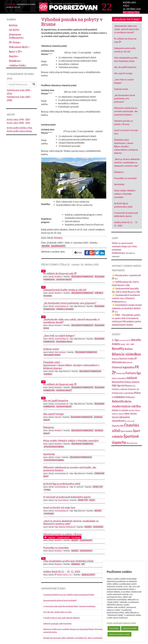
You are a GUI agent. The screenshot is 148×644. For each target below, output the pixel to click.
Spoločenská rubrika (54, 447)
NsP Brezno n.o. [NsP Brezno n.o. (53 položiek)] (128, 386)
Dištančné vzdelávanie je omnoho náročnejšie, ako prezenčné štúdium (126, 111)
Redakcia (15, 61)
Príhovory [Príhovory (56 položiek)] (130, 397)
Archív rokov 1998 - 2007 (18, 120)
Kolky (92, 500)
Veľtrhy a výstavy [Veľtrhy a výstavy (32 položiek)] (118, 414)
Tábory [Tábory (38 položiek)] (137, 410)
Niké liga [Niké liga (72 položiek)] (116, 386)
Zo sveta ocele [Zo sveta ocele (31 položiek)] (130, 421)
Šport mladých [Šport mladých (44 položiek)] (126, 431)
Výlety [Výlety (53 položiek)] (127, 414)
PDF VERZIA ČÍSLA (131, 12)
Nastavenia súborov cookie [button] (119, 634)
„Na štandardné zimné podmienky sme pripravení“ (125, 99)
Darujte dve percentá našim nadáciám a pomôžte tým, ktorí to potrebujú (73, 638)
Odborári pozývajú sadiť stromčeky (57, 624)
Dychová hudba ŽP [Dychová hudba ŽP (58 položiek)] (128, 358)
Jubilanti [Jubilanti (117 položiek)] (132, 378)
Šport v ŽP (16, 52)
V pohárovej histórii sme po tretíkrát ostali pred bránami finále (69, 595)
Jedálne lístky (17, 65)
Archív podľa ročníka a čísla (19, 128)
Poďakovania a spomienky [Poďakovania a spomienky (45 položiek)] (123, 393)
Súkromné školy (19, 47)
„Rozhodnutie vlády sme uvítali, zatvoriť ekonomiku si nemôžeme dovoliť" (127, 29)
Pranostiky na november (126, 178)
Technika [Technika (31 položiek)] (131, 411)
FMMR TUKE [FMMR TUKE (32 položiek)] (121, 374)
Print (78, 253)
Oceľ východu (60, 352)
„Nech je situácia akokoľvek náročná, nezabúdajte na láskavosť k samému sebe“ (127, 162)
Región (14, 56)
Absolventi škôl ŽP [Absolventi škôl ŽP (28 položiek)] (125, 340)
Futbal (47, 490)
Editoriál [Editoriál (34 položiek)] (129, 362)
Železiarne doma (64, 342)
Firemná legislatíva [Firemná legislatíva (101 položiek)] (123, 367)
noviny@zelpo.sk (61, 306)
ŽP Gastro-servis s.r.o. (63, 575)
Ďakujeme (119, 172)
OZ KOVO (14, 30)
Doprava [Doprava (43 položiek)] (115, 359)
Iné (83, 564)
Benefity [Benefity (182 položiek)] (118, 349)
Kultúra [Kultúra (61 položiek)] (128, 382)
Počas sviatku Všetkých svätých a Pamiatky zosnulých (125, 194)
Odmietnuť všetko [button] (130, 628)
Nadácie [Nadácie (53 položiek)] (136, 382)
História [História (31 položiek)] (115, 378)
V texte (58, 457)
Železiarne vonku (52, 355)
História (48, 374)
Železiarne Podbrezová (16, 36)
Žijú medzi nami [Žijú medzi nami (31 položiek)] (132, 443)
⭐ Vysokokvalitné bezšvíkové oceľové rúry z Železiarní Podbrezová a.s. (126, 298)
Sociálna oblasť (64, 280)
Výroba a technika (65, 309)
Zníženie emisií (121, 89)
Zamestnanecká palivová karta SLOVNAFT (60, 601)
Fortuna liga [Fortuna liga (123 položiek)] (133, 373)
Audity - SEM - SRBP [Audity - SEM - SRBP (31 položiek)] (127, 344)
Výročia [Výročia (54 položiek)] (115, 417)
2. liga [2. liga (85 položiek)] (115, 340)
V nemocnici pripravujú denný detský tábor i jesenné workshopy (69, 606)
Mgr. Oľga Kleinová (62, 371)
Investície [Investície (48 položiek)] (122, 378)
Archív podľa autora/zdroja (19, 131)
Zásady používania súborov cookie (121, 623)
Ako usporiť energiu (123, 73)
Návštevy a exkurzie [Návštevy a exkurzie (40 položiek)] (120, 389)
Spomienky (119, 184)
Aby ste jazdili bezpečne (125, 67)
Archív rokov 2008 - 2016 (18, 123)
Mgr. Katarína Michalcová (65, 527)
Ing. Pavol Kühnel (62, 500)
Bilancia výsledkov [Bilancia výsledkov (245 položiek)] (127, 354)
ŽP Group (15, 42)
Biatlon (13, 25)
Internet (58, 417)
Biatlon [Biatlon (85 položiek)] (129, 349)
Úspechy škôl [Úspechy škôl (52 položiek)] (118, 426)
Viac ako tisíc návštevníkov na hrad (57, 612)
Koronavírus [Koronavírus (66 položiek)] (118, 382)
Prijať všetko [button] (114, 628)
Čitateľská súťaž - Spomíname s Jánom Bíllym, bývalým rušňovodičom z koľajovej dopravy (126, 146)
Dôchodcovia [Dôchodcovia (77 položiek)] (119, 362)
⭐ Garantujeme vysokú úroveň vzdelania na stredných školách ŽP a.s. (127, 308)
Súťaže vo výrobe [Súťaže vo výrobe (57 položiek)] (120, 410)
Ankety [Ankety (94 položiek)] (116, 344)
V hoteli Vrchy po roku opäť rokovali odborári (62, 618)
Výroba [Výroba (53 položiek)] (133, 414)
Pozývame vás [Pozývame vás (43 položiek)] (133, 389)
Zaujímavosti (58, 246)
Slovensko (49, 514)
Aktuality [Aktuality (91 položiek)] (136, 340)
